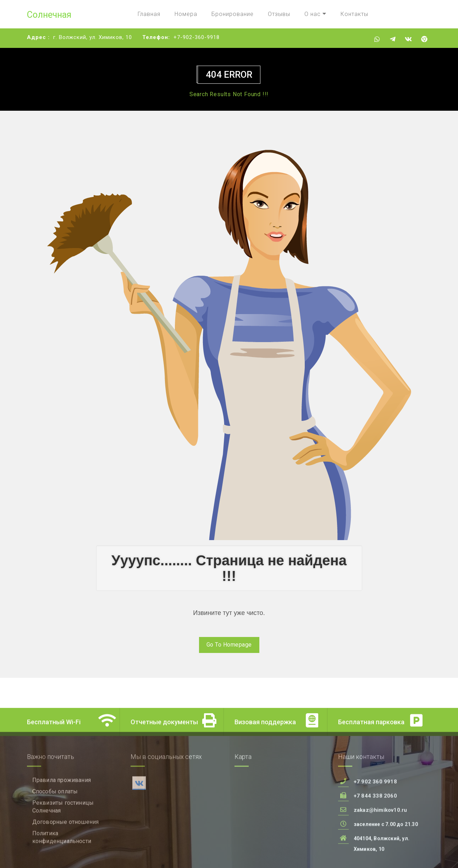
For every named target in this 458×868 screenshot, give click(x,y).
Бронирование (233, 14)
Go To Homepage (229, 645)
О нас (315, 14)
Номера (186, 14)
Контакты (354, 14)
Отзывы (279, 14)
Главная (149, 14)
